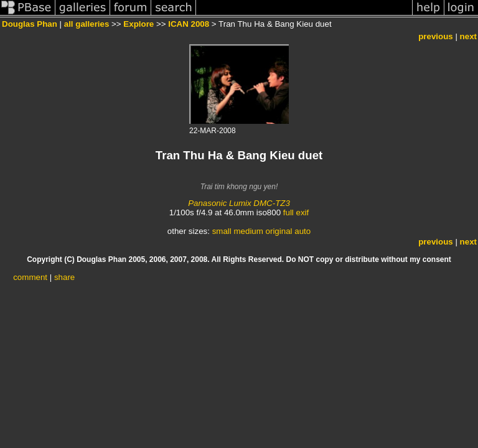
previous (436, 36)
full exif (296, 212)
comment (30, 277)
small (222, 231)
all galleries (87, 24)
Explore (138, 24)
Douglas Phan (30, 24)
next (468, 36)
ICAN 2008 (189, 24)
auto (302, 231)
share (64, 277)
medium (248, 231)
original (279, 231)
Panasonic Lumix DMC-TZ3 (239, 203)
